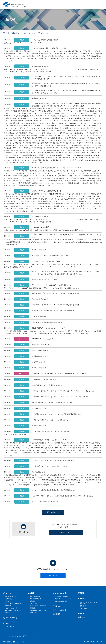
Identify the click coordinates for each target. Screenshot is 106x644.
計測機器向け (33, 613)
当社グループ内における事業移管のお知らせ (38, 191)
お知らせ (81, 613)
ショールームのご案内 (60, 593)
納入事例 (31, 593)
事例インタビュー (35, 597)
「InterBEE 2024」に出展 (32, 227)
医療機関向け (8, 606)
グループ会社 (84, 608)
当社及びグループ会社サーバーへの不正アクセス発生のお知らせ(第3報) (47, 293)
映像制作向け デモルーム (62, 597)
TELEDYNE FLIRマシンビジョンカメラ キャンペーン (41, 328)
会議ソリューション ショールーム (64, 599)
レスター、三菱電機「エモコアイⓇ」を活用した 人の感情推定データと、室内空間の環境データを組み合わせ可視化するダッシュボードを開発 (57, 92)
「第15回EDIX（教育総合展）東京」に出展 (37, 262)
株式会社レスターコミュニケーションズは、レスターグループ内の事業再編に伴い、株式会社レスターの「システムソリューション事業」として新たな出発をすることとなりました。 (57, 273)
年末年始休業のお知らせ (31, 66)
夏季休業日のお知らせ (30, 98)
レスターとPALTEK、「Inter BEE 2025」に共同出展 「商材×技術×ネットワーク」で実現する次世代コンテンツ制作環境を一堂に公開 (58, 78)
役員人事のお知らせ (30, 362)
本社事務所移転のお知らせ (32, 356)
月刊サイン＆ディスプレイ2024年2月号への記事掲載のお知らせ (44, 285)
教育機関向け (8, 599)
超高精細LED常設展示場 (62, 601)
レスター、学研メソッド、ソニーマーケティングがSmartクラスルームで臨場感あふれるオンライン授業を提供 (58, 236)
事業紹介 (81, 599)
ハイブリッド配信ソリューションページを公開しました (41, 420)
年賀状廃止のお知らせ (30, 317)
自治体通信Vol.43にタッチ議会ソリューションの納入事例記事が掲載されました (49, 414)
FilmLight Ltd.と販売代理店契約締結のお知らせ (38, 322)
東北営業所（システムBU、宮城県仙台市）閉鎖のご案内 (42, 256)
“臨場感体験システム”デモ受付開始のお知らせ (38, 385)
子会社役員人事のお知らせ (32, 345)
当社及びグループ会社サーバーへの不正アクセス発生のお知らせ (44, 311)
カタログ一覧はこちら (10, 618)
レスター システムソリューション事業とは (90, 603)
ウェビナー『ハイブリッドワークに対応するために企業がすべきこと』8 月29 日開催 (51, 374)
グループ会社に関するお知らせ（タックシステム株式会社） (43, 432)
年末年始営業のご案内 (30, 408)
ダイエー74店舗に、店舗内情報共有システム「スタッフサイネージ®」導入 (48, 168)
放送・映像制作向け (10, 597)
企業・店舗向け (9, 601)
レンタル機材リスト (10, 627)
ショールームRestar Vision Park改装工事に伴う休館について (43, 48)
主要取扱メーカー (59, 606)
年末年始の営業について (31, 299)
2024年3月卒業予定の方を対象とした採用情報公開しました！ (43, 403)
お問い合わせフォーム (66, 532)
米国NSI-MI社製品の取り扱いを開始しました (38, 502)
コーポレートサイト (11, 636)
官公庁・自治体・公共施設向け (13, 604)
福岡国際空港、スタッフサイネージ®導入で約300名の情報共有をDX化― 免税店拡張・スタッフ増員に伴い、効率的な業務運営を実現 (57, 85)
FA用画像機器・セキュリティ (13, 610)
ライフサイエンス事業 (11, 608)
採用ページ (27, 636)
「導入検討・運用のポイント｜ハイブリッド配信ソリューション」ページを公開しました (52, 397)
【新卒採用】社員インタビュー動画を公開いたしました (41, 466)
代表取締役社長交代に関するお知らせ (36, 379)
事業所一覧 (83, 606)
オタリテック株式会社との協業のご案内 (36, 40)
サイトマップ (21, 642)
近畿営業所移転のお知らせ (32, 350)
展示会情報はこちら (53, 512)
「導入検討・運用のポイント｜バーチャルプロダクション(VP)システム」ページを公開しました (54, 391)
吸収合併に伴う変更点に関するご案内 (36, 279)
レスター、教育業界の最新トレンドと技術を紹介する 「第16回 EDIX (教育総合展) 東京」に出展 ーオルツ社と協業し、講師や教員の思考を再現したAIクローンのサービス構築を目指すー (57, 105)
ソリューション (8, 593)
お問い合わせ (53, 575)
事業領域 (81, 593)
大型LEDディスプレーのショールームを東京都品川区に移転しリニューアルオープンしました (54, 496)
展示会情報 (57, 614)
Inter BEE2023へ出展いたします (34, 339)
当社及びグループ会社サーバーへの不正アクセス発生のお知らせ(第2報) (47, 305)
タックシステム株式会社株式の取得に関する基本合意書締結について (46, 490)
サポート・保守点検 (60, 610)
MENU (102, 5)
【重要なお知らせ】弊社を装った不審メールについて (41, 440)
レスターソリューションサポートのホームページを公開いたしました (46, 460)
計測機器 (7, 613)
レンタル (6, 623)
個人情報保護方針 (8, 642)
